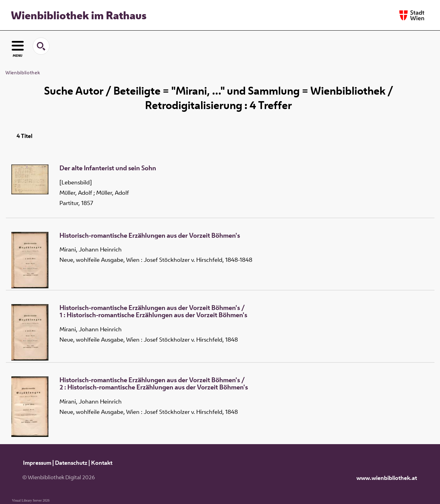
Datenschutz (71, 463)
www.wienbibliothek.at (387, 478)
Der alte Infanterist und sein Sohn (108, 168)
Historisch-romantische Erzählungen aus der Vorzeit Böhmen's (150, 236)
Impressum (37, 463)
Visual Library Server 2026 (31, 500)
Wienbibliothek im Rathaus (79, 15)
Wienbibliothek (23, 73)
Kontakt (102, 463)
